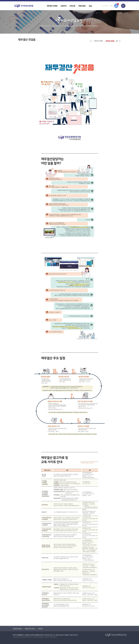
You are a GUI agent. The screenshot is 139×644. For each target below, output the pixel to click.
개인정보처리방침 (17, 629)
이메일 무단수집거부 (30, 629)
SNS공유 (120, 41)
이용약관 (40, 629)
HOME (106, 6)
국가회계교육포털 (24, 6)
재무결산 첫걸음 (98, 41)
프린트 (117, 41)
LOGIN (111, 6)
